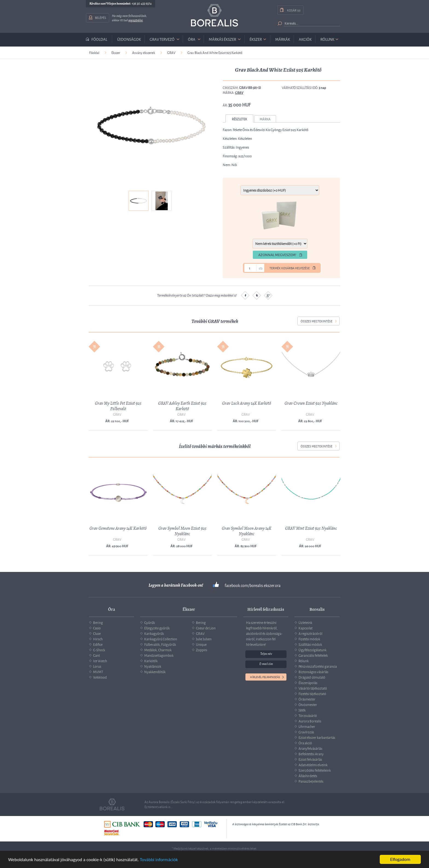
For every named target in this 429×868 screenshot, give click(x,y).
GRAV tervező (162, 39)
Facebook (245, 295)
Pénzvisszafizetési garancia (318, 666)
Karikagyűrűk (154, 633)
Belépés (101, 17)
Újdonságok (129, 39)
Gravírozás (306, 732)
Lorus (97, 666)
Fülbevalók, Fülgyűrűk (160, 644)
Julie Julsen (204, 639)
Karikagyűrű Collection (161, 639)
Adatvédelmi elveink (313, 765)
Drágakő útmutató (312, 677)
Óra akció (305, 743)
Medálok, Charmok (158, 650)
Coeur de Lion (206, 628)
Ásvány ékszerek (144, 52)
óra (192, 39)
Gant (96, 655)
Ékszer (116, 52)
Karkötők (151, 661)
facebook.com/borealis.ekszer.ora (253, 585)
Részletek (239, 119)
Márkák (283, 39)
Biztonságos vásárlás (313, 672)
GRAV (171, 52)
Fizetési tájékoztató (312, 693)
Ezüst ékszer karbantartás (317, 737)
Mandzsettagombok (159, 655)
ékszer (256, 39)
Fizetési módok (309, 639)
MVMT (98, 672)
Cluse (97, 633)
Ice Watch (100, 661)
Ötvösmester (308, 704)
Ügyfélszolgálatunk (312, 650)
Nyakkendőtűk (155, 672)
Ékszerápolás (308, 682)
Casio (97, 628)
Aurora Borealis (310, 721)
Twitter (257, 295)
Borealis (215, 15)
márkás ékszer (222, 39)
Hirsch (98, 639)
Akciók (305, 39)
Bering (98, 622)
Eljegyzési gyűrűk (157, 628)
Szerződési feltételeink (315, 770)
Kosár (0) (294, 10)
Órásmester (307, 699)
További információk (159, 860)
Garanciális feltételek (313, 655)
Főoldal (99, 39)
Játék (302, 710)
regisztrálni (136, 20)
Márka (265, 119)
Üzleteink (305, 622)
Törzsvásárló (308, 715)
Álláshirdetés (308, 776)
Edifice (98, 644)
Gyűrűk (150, 622)
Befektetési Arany (311, 754)
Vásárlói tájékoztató (313, 688)
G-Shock (99, 650)
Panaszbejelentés (311, 781)
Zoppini (202, 650)
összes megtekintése (317, 321)
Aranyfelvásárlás (310, 748)
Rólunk (327, 39)
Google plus (268, 295)
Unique (201, 644)
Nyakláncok (153, 666)
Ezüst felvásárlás (310, 759)
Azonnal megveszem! (277, 255)
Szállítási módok (310, 644)
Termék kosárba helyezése (290, 268)
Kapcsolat (305, 628)
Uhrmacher (307, 726)
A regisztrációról (310, 633)
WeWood (100, 677)
